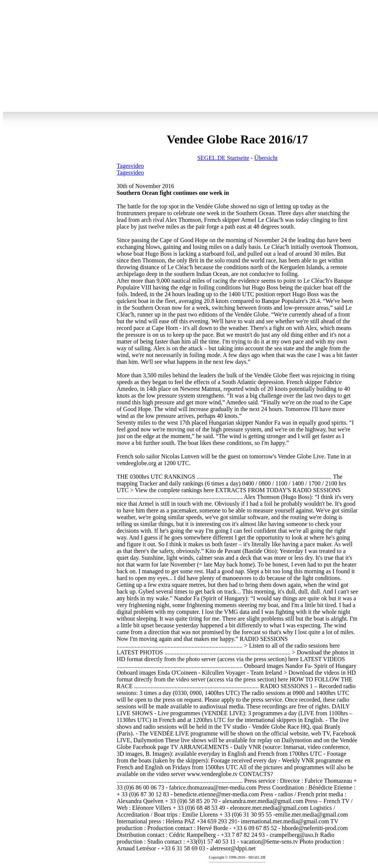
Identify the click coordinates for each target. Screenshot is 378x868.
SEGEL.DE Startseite (223, 158)
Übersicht (266, 158)
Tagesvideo (130, 166)
